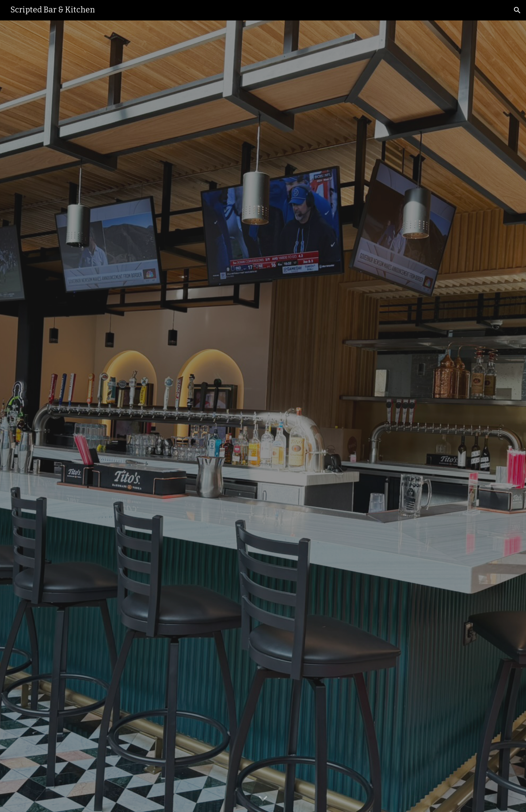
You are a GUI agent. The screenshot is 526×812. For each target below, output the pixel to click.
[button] (517, 10)
